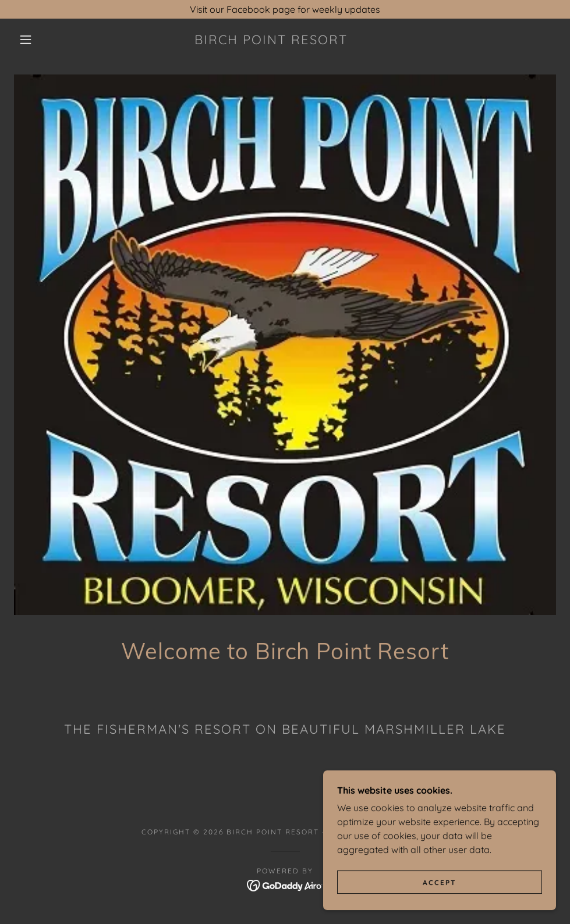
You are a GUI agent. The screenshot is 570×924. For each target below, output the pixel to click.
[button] (27, 40)
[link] (271, 41)
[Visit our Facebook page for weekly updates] (285, 9)
